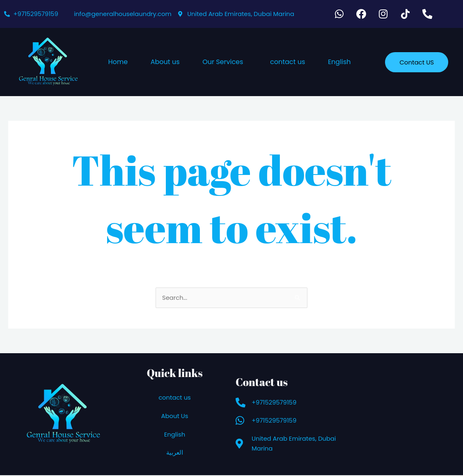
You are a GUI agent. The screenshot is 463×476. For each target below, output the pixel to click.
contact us (288, 63)
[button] (225, 63)
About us (165, 63)
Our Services (223, 63)
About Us (175, 417)
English (339, 63)
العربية (175, 454)
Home (118, 63)
